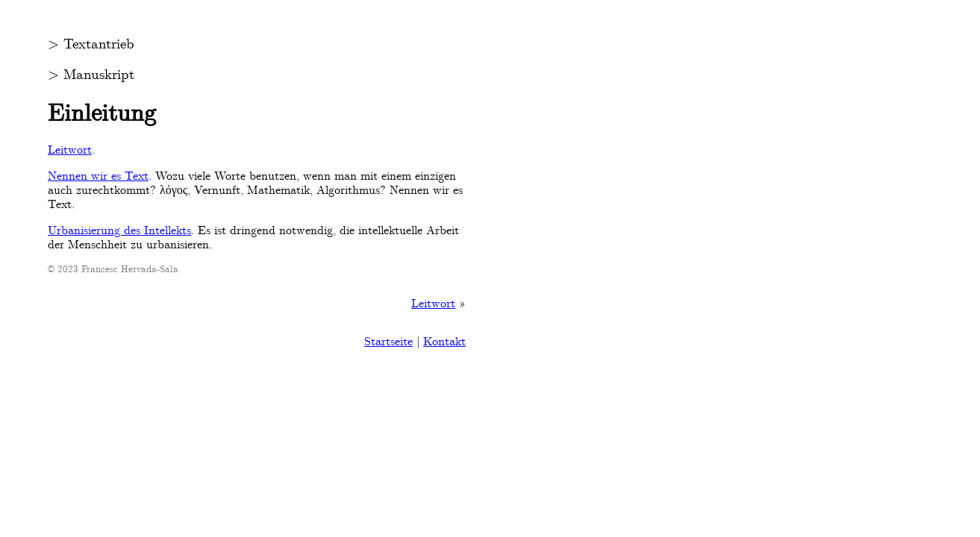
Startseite (388, 341)
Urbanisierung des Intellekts (119, 230)
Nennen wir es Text (98, 176)
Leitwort (70, 150)
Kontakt (444, 341)
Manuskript (99, 75)
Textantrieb (99, 44)
